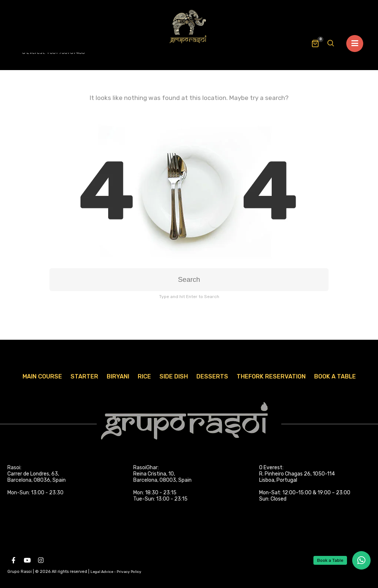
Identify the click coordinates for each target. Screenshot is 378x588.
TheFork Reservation (271, 376)
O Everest (271, 468)
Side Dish (174, 376)
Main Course (42, 376)
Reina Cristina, (150, 474)
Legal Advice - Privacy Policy (116, 572)
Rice (144, 376)
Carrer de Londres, (29, 474)
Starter (84, 376)
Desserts (212, 376)
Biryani (118, 376)
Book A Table (335, 376)
